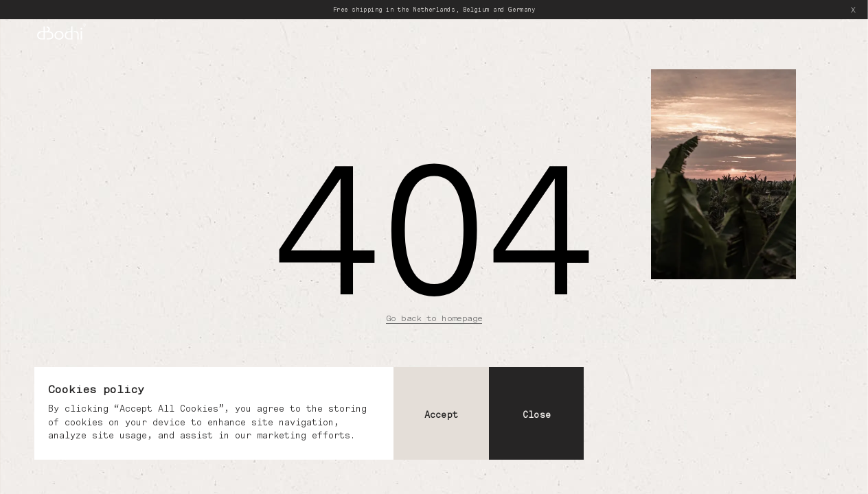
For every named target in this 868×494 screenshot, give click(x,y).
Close (537, 415)
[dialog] (309, 413)
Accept (441, 415)
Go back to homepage (434, 318)
